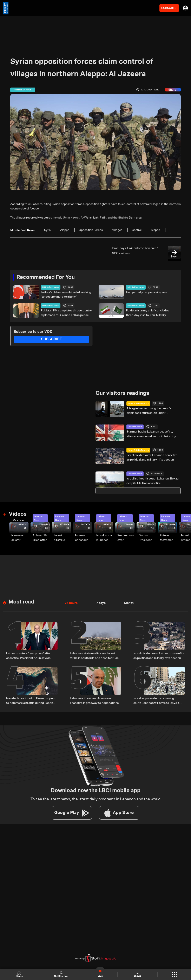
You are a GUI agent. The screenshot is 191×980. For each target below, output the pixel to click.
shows (137, 974)
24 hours (71, 602)
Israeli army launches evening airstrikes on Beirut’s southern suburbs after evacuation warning (105, 538)
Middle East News (51, 287)
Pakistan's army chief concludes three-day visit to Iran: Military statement (148, 313)
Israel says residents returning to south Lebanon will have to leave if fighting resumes (156, 700)
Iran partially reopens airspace (147, 292)
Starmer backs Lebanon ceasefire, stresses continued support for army (151, 434)
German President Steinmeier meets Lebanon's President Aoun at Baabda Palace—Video (146, 538)
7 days (100, 602)
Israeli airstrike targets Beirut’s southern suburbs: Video (60, 538)
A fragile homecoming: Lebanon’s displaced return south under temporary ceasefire (149, 411)
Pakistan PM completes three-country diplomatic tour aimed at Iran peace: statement (66, 313)
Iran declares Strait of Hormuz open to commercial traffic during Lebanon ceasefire (31, 700)
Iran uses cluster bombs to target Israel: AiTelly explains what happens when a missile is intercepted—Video (19, 538)
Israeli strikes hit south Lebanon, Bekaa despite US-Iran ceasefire (153, 481)
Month (127, 602)
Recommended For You (46, 277)
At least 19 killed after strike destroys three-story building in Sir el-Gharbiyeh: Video (40, 538)
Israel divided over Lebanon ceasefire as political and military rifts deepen (152, 457)
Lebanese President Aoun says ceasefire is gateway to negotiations (94, 699)
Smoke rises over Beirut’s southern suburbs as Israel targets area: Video (126, 538)
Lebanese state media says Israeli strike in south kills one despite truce (94, 655)
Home (20, 974)
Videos (18, 514)
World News (18, 520)
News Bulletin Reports (138, 403)
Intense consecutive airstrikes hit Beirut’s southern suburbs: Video (83, 538)
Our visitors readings (122, 393)
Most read (21, 601)
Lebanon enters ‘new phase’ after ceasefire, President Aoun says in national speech (29, 655)
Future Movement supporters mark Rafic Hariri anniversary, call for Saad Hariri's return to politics (168, 538)
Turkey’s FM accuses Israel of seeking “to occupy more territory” (66, 295)
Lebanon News (135, 427)
